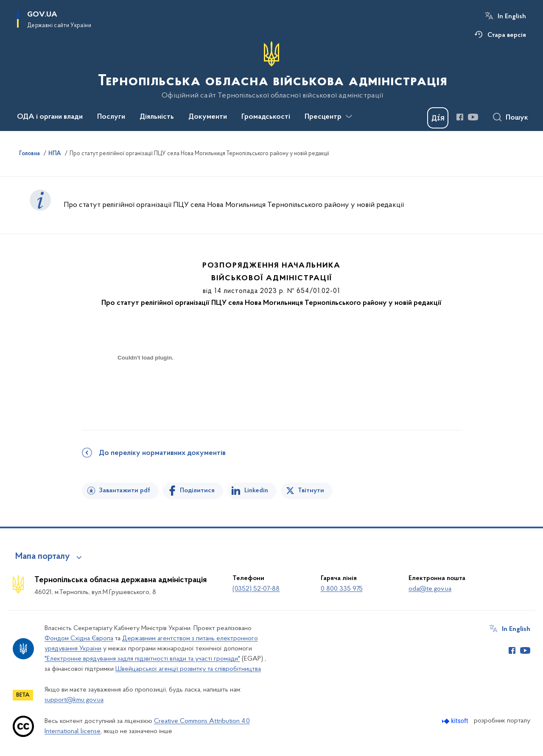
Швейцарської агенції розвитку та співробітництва (188, 669)
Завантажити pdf (125, 491)
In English (512, 17)
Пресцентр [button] (323, 117)
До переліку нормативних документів (162, 453)
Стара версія (507, 35)
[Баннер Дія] (438, 118)
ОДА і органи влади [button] (50, 117)
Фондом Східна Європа (79, 639)
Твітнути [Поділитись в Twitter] (311, 491)
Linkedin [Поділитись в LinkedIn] (256, 491)
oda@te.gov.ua (430, 589)
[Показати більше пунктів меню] (349, 117)
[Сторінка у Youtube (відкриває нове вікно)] (473, 117)
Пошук (517, 118)
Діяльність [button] (157, 117)
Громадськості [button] (266, 117)
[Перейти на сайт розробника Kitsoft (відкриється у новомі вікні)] (456, 721)
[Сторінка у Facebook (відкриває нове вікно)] (460, 117)
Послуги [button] (111, 117)
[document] (146, 388)
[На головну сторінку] (272, 70)
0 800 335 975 (342, 589)
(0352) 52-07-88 (256, 589)
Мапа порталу (43, 557)
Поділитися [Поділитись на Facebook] (197, 491)
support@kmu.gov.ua (74, 700)
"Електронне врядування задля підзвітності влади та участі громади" (142, 659)
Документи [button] (208, 117)
